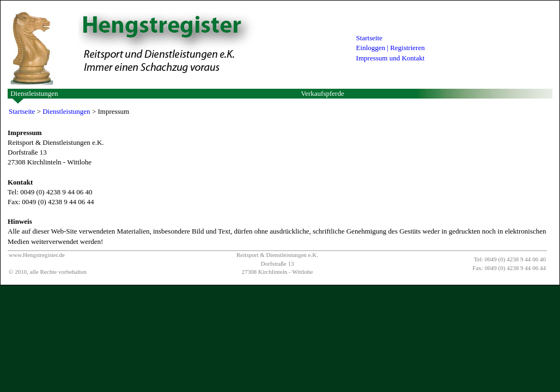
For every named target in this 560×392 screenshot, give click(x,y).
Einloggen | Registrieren (391, 48)
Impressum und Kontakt (391, 58)
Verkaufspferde (322, 93)
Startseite (369, 38)
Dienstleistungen (34, 93)
